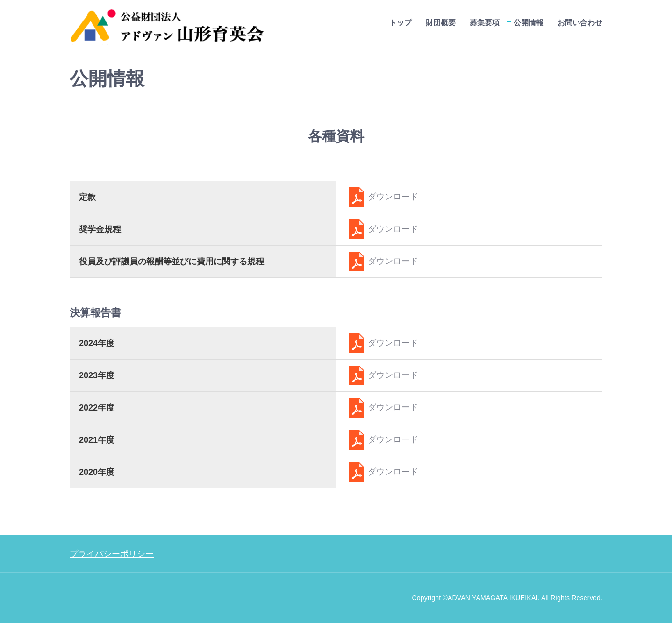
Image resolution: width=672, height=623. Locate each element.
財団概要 (441, 23)
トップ (400, 23)
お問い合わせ (580, 23)
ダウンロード (382, 197)
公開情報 (529, 23)
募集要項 (485, 23)
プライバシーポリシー (112, 554)
